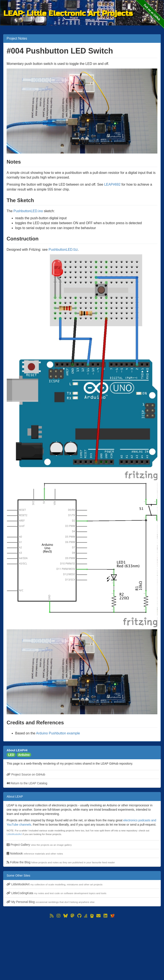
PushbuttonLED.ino (28, 211)
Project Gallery (39, 845)
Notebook (35, 853)
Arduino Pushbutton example (58, 733)
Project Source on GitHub (26, 774)
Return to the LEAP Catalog (27, 783)
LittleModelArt (14, 834)
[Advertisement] (82, 949)
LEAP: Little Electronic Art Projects (68, 13)
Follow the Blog (61, 862)
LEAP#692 (112, 184)
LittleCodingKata (56, 893)
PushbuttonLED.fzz (63, 250)
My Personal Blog (51, 902)
